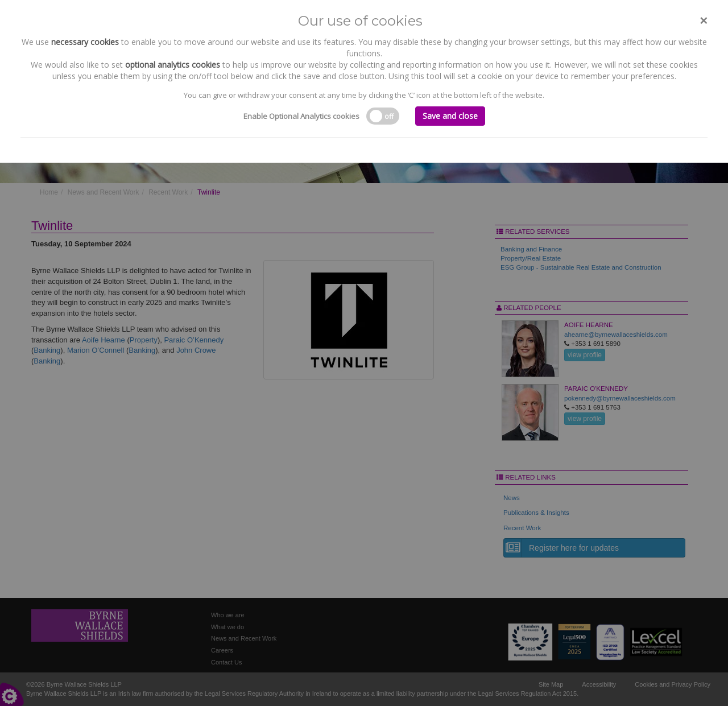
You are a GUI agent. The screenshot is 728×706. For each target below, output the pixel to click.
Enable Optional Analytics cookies (301, 116)
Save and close (450, 116)
